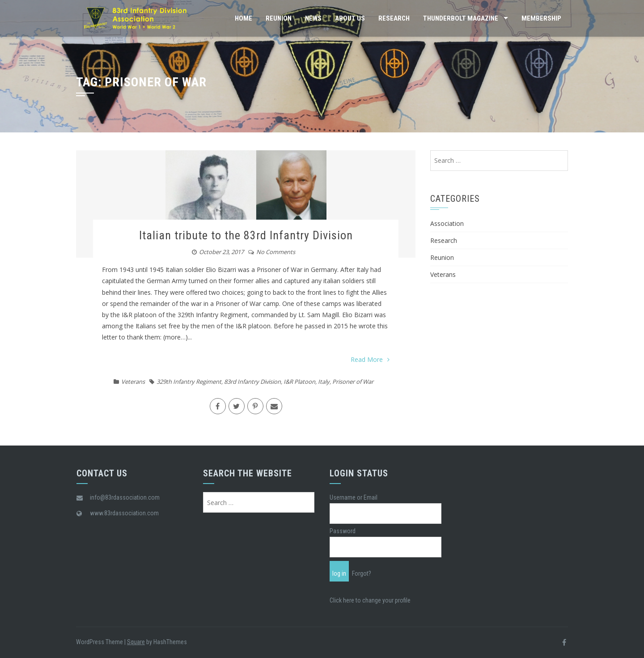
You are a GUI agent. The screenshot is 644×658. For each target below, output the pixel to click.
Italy (324, 382)
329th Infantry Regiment (189, 382)
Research (394, 18)
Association (447, 223)
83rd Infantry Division (252, 382)
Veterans (133, 382)
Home (244, 18)
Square (136, 642)
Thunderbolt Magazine (461, 18)
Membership (541, 18)
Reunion (279, 18)
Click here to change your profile (370, 600)
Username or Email (354, 497)
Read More (370, 359)
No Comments (276, 252)
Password (343, 531)
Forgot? (362, 573)
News (313, 18)
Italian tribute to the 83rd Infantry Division (246, 235)
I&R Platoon (299, 382)
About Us (350, 18)
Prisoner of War (353, 382)
